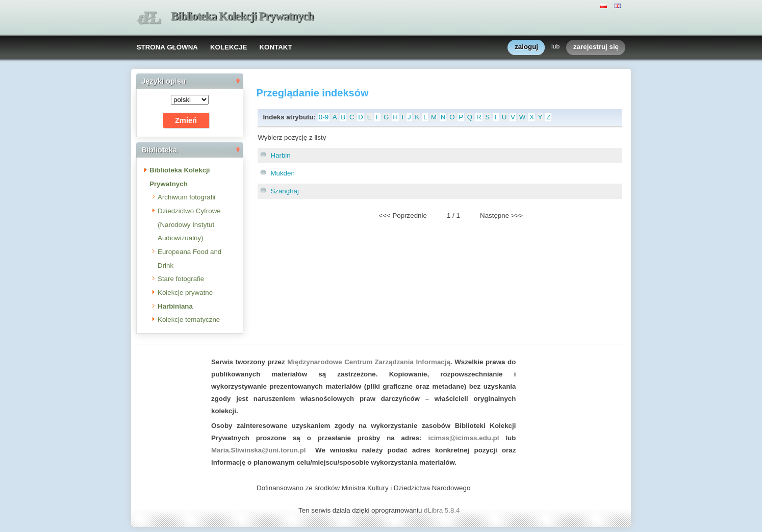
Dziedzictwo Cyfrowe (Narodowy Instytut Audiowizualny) (189, 224)
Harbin (280, 155)
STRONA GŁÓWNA (167, 47)
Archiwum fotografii (186, 197)
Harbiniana (175, 306)
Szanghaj (285, 191)
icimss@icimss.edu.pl (464, 438)
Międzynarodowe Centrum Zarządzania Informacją (369, 362)
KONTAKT (275, 47)
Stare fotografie (181, 279)
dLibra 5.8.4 (443, 510)
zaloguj (526, 47)
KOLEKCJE (229, 47)
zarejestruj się (596, 47)
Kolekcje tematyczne (189, 320)
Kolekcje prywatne (185, 293)
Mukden (282, 173)
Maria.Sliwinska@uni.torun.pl (259, 450)
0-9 (324, 117)
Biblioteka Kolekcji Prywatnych (242, 16)
